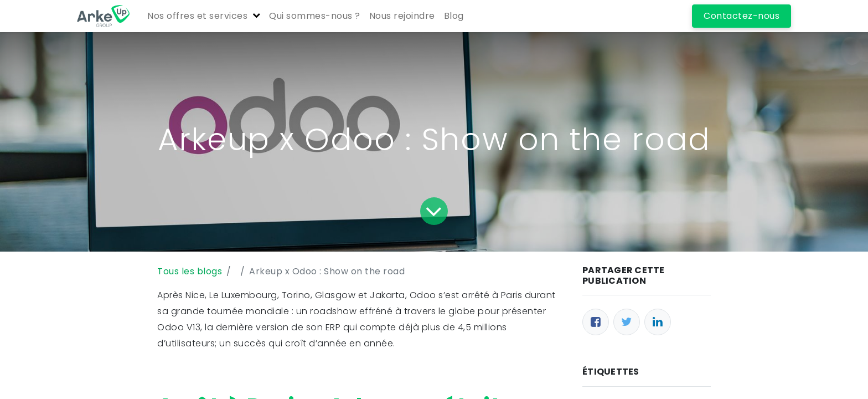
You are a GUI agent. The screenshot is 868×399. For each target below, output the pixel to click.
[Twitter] (627, 322)
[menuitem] (315, 16)
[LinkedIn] (658, 322)
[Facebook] (596, 322)
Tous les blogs (190, 271)
